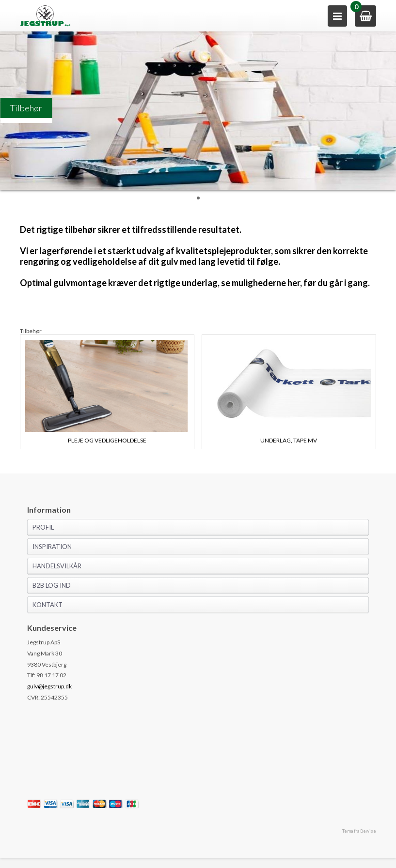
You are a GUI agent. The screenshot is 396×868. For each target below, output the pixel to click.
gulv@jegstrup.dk (49, 686)
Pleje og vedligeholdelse (107, 440)
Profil (43, 527)
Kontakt (48, 605)
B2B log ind (52, 585)
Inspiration (52, 547)
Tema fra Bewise (359, 831)
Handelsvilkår (57, 566)
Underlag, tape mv (289, 440)
